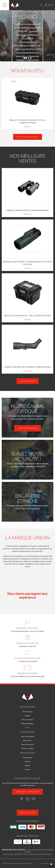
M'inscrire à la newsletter (28, 792)
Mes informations (28, 744)
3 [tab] (31, 58)
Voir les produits (27, 428)
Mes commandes (27, 736)
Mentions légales (27, 724)
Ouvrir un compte (28, 748)
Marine (27, 765)
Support (28, 716)
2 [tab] (29, 58)
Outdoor (27, 761)
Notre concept (27, 712)
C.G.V (28, 728)
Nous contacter (27, 720)
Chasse (28, 769)
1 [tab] (25, 58)
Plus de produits (28, 381)
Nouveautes (28, 758)
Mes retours (28, 740)
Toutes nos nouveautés (28, 137)
